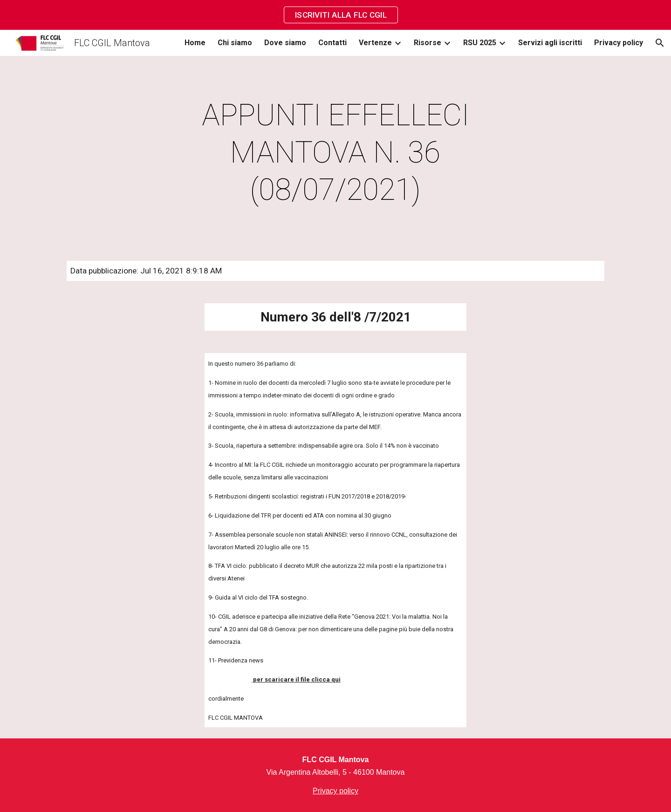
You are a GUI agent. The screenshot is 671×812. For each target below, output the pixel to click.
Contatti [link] (332, 43)
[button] (660, 43)
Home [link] (195, 43)
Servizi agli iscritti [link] (550, 43)
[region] (335, 15)
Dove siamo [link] (285, 43)
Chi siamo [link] (235, 43)
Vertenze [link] (375, 43)
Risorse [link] (428, 43)
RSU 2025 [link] (480, 43)
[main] (335, 153)
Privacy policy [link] (619, 43)
